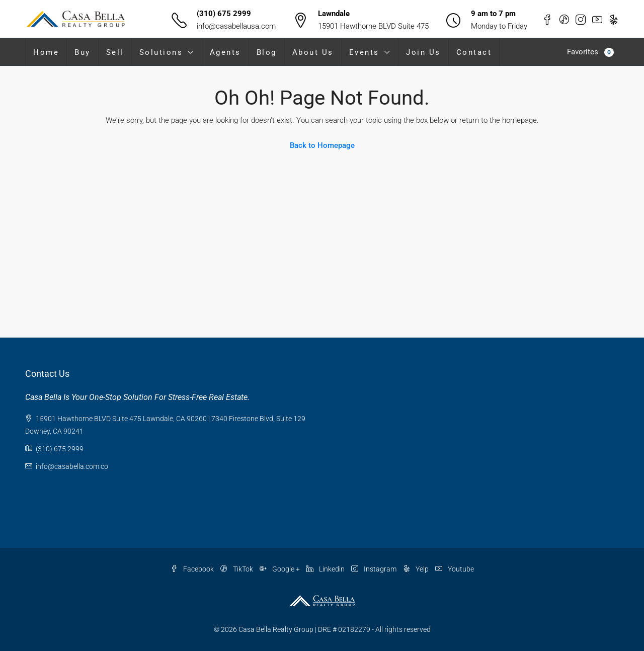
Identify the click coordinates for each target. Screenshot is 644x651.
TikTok (237, 569)
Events (364, 52)
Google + (280, 569)
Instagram (375, 569)
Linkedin (326, 569)
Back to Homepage (322, 145)
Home (46, 52)
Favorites (590, 52)
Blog (267, 52)
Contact (474, 52)
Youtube (455, 569)
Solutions (161, 52)
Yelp (417, 569)
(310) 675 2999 (224, 14)
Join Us (423, 52)
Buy (83, 52)
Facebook (193, 569)
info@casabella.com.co (72, 466)
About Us (313, 52)
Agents (225, 52)
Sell (115, 52)
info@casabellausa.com (236, 26)
